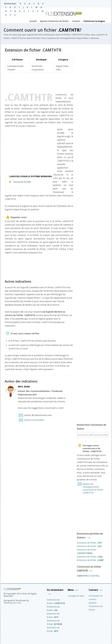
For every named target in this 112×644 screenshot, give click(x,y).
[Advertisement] (58, 82)
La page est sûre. (76, 596)
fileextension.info (12, 603)
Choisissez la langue (94, 21)
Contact (76, 21)
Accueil (33, 21)
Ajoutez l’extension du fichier (54, 21)
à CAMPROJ (88, 576)
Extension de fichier (89, 543)
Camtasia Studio (22, 182)
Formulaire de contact (96, 598)
